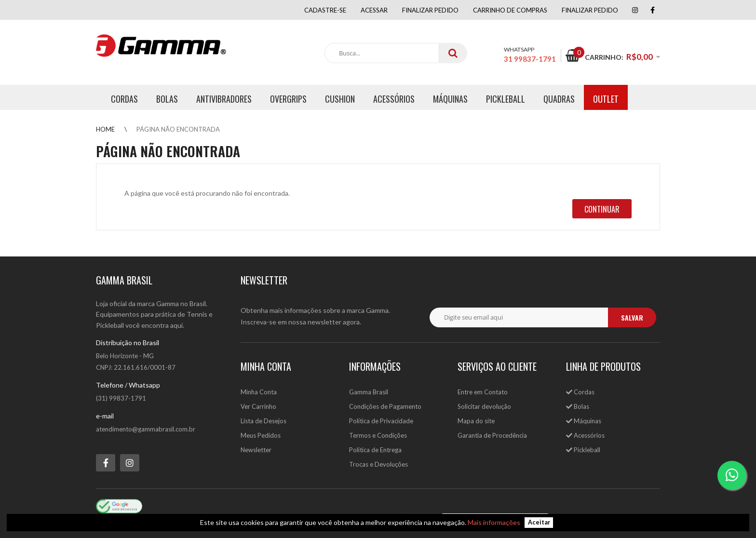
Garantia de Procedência (492, 435)
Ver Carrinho (258, 406)
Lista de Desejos (263, 421)
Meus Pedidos (261, 435)
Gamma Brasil (369, 392)
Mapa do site (476, 421)
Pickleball (583, 450)
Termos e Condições (378, 435)
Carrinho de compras (510, 10)
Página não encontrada (178, 129)
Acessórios (585, 435)
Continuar (602, 209)
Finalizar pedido (430, 10)
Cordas (580, 392)
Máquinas (584, 421)
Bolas (578, 406)
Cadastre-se (325, 10)
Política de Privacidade (381, 421)
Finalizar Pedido (590, 10)
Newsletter (256, 450)
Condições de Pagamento (385, 406)
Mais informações (494, 522)
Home (105, 129)
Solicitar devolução (484, 406)
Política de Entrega (375, 450)
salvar (632, 317)
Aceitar (539, 523)
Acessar (374, 10)
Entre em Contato (483, 392)
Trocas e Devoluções (378, 464)
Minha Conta (259, 392)
